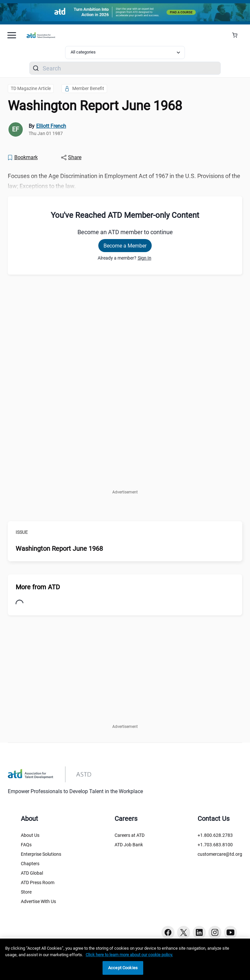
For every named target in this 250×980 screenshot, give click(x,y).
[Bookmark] (22, 158)
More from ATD (38, 587)
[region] (125, 959)
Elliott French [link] (51, 126)
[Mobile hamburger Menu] (12, 35)
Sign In (145, 258)
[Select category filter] (125, 53)
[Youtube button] (230, 932)
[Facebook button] (168, 932)
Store (26, 892)
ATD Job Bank (129, 845)
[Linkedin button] (199, 932)
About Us (30, 835)
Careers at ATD (130, 835)
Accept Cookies (123, 968)
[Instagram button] (215, 932)
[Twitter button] (184, 932)
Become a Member (125, 246)
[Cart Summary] (237, 35)
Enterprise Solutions (41, 854)
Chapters (30, 864)
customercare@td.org (220, 854)
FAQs (26, 845)
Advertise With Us (38, 901)
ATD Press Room (38, 882)
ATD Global (32, 873)
